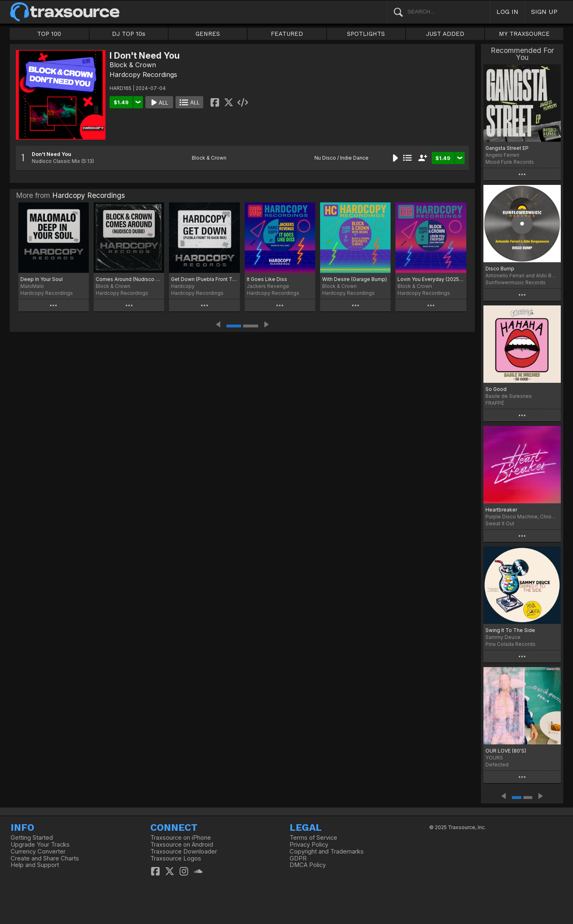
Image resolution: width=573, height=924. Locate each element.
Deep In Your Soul (42, 279)
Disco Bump (500, 269)
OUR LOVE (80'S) (506, 751)
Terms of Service (313, 838)
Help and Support (35, 865)
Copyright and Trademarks (327, 852)
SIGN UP (544, 12)
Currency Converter (38, 852)
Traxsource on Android (182, 845)
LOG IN (507, 12)
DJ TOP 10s (129, 34)
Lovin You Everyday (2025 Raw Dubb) (431, 279)
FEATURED (287, 34)
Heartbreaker (501, 510)
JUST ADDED (445, 34)
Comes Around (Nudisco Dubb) (129, 279)
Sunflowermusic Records (516, 282)
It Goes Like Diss (267, 279)
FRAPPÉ (495, 403)
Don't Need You (52, 154)
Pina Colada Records (510, 644)
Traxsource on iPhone (181, 838)
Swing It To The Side (510, 630)
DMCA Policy (308, 865)
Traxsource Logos (176, 858)
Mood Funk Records (510, 162)
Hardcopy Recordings (143, 75)
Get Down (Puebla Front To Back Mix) (204, 279)
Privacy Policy (309, 845)
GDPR (298, 858)
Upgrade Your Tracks (40, 845)
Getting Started (32, 838)
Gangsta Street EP (507, 148)
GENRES (208, 34)
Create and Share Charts (45, 858)
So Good (496, 389)
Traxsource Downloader (184, 852)
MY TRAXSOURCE (524, 34)
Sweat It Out (500, 523)
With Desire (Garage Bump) (355, 279)
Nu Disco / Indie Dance (341, 158)
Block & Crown (133, 65)
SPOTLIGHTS (366, 34)
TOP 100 (49, 34)
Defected (497, 765)
